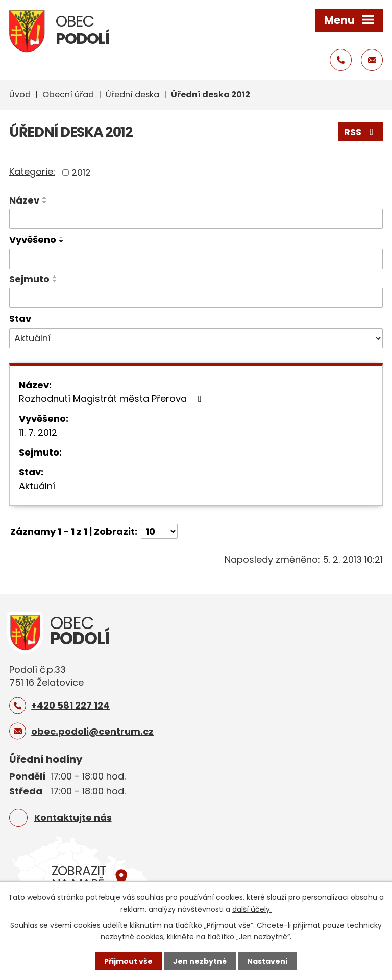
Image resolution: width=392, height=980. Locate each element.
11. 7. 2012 (38, 432)
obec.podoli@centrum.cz (92, 731)
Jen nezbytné (200, 961)
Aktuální (37, 486)
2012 (81, 173)
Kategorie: (32, 172)
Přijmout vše (128, 961)
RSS (361, 132)
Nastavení (267, 961)
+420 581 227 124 (70, 705)
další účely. (252, 909)
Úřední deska (132, 95)
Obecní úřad (68, 95)
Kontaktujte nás (73, 818)
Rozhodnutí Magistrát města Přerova (112, 399)
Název (24, 200)
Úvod (20, 95)
